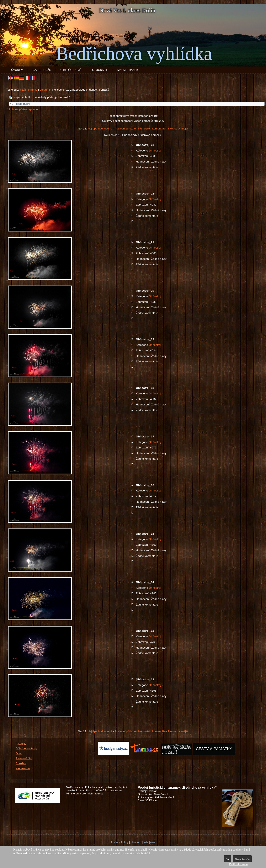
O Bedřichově (71, 70)
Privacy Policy (120, 842)
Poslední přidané (125, 129)
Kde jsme (149, 842)
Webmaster (23, 768)
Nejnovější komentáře (152, 129)
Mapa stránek (128, 70)
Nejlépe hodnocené (100, 129)
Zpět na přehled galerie (23, 109)
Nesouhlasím (242, 859)
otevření (45, 90)
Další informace (238, 864)
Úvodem (17, 70)
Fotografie (99, 70)
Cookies (21, 763)
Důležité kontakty (26, 748)
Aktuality (21, 744)
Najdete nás (42, 70)
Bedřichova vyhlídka (134, 54)
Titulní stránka (29, 90)
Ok (227, 859)
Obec (19, 753)
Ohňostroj (155, 151)
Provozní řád (24, 758)
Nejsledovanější (178, 129)
